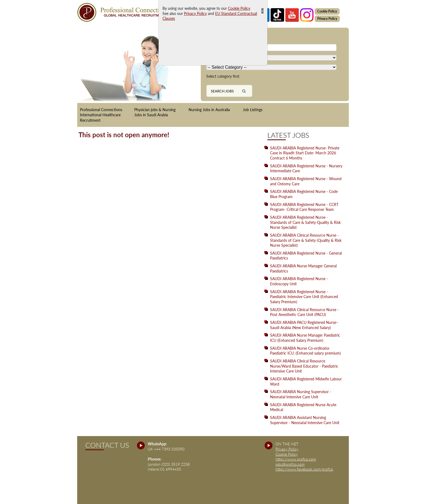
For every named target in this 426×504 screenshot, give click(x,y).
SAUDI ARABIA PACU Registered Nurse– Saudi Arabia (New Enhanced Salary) (304, 325)
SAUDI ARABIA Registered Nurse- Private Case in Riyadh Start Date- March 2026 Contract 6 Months (305, 153)
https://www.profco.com (296, 459)
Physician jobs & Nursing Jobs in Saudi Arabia (155, 112)
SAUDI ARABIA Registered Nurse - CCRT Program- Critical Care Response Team (304, 207)
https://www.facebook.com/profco (304, 469)
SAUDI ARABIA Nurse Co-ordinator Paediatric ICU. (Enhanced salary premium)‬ (306, 351)
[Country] (271, 58)
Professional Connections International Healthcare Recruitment (101, 115)
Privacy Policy (327, 19)
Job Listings (253, 110)
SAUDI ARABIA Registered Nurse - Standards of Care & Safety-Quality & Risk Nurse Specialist (305, 222)
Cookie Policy (327, 11)
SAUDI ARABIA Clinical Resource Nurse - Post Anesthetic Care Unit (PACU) (304, 312)
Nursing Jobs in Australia (209, 110)
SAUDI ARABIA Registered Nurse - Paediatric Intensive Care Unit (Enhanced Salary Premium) (304, 297)
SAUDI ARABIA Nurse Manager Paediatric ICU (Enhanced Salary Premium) (305, 338)
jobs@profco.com (290, 464)
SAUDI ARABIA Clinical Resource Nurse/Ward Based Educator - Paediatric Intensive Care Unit (304, 366)
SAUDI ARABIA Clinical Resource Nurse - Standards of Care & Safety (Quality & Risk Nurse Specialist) (306, 240)
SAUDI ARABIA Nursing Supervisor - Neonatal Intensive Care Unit (301, 394)
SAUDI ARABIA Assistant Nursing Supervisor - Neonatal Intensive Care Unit (305, 420)
